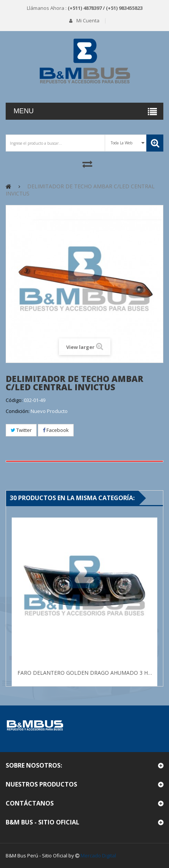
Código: (14, 400)
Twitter (21, 430)
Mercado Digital (98, 855)
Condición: (18, 411)
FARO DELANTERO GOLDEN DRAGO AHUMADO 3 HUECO (85, 673)
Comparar (88, 164)
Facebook (56, 430)
